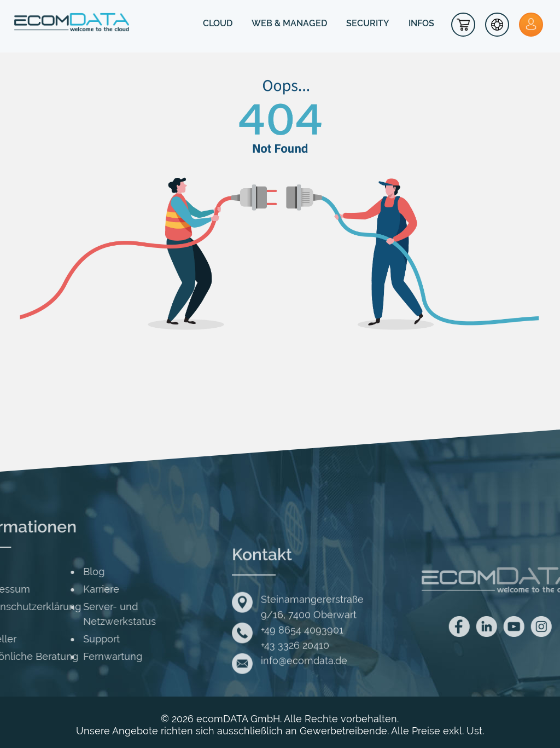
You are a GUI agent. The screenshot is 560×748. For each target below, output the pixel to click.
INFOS (421, 23)
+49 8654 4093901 (302, 669)
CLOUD (218, 23)
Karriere (34, 589)
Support (35, 639)
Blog (27, 572)
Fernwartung (46, 656)
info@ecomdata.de (304, 700)
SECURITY (368, 23)
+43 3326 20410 (295, 685)
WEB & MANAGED (289, 23)
